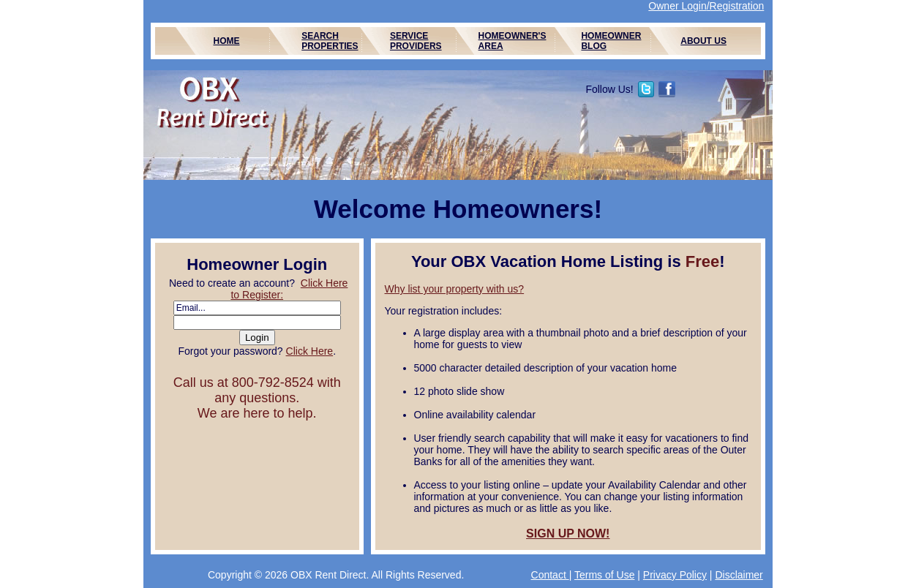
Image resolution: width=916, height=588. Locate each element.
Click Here (310, 351)
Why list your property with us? (455, 289)
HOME (227, 41)
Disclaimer (739, 575)
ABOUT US (703, 41)
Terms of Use (604, 575)
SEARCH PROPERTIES (330, 41)
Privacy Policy (675, 575)
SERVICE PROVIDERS (416, 41)
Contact (550, 575)
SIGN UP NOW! (568, 534)
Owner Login (677, 6)
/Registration (736, 6)
